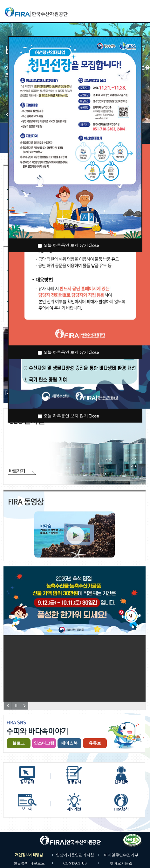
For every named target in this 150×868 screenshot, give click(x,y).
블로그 (19, 743)
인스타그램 (44, 743)
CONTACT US (75, 863)
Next (24, 706)
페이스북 (69, 743)
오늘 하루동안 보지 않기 (66, 245)
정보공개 (27, 782)
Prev (8, 706)
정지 (16, 706)
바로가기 (22, 472)
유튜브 (95, 743)
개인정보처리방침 (29, 855)
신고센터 (121, 782)
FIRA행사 (121, 809)
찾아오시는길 (121, 863)
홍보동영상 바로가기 (75, 535)
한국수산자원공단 (50, 12)
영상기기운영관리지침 (75, 855)
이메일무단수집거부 (121, 855)
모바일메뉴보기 (139, 11)
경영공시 (74, 782)
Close (94, 246)
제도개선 (74, 809)
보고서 (27, 809)
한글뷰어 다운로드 (29, 863)
